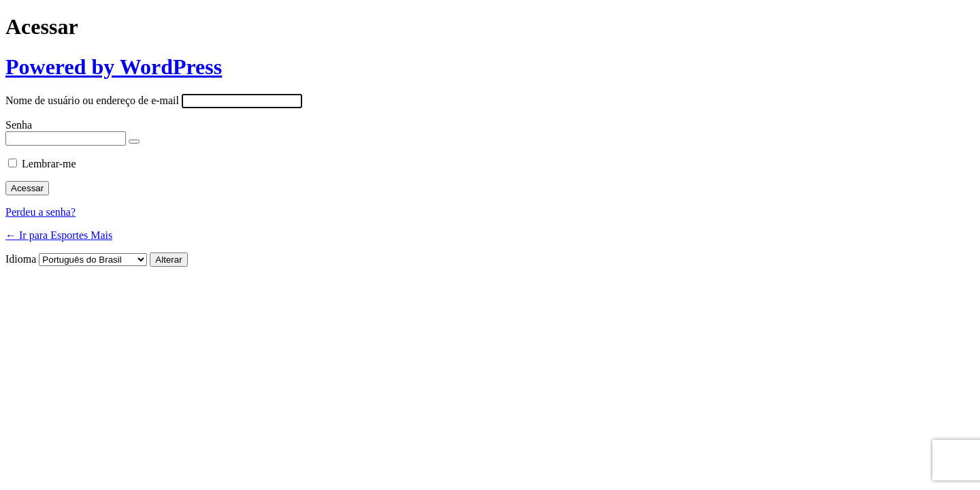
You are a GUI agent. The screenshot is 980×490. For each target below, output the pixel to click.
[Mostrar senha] (134, 142)
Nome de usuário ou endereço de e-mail (92, 100)
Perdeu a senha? (40, 212)
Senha (19, 125)
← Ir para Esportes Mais (59, 235)
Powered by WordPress (114, 67)
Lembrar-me (49, 164)
